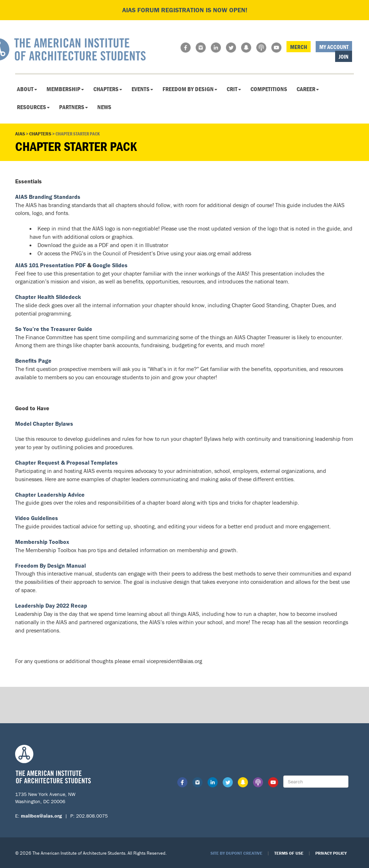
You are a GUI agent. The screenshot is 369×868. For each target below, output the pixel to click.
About (27, 89)
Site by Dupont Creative (236, 853)
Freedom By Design (190, 89)
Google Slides (110, 265)
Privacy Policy (331, 853)
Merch (299, 47)
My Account (334, 47)
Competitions (269, 89)
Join (344, 57)
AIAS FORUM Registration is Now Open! (185, 10)
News (104, 107)
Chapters (108, 89)
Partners (74, 107)
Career (308, 89)
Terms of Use (289, 853)
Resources (33, 107)
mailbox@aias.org (41, 816)
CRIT (234, 89)
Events (142, 89)
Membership (65, 89)
